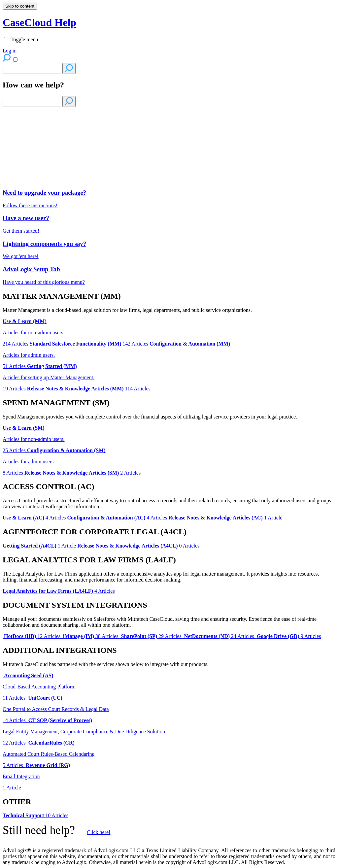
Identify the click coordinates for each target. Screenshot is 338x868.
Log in (10, 51)
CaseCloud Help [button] (39, 22)
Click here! (99, 832)
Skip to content (20, 6)
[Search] (32, 70)
